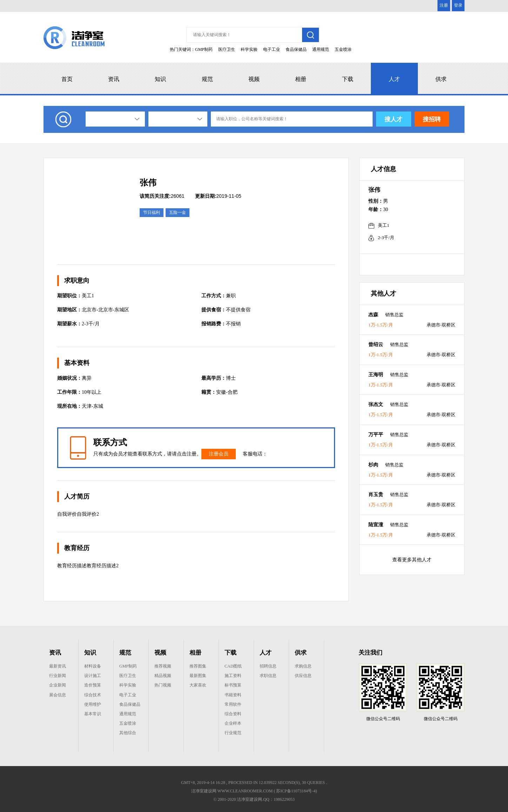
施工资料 (233, 676)
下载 (348, 79)
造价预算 (93, 685)
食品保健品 (296, 49)
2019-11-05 (218, 196)
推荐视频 (163, 666)
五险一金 (178, 212)
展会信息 (58, 695)
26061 (162, 196)
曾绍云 (376, 344)
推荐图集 (198, 666)
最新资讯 (58, 666)
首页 (67, 79)
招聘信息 (268, 666)
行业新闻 (58, 676)
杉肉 (373, 465)
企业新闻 (58, 685)
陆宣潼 (376, 525)
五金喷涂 (343, 49)
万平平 (376, 435)
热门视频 (163, 685)
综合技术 (93, 695)
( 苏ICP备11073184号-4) (295, 791)
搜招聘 (432, 119)
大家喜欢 (198, 685)
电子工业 (272, 49)
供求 (441, 79)
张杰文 (376, 404)
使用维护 (93, 704)
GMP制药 (204, 49)
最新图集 (198, 676)
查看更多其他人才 (412, 560)
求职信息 (268, 676)
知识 (160, 79)
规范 (207, 79)
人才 (394, 79)
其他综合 (128, 733)
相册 (301, 79)
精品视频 (163, 676)
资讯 (114, 79)
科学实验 (249, 49)
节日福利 (152, 212)
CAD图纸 (233, 666)
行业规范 (233, 733)
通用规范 (321, 49)
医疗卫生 (227, 49)
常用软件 (233, 704)
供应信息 (303, 676)
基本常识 (93, 714)
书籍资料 (233, 695)
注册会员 (219, 454)
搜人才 (393, 119)
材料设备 (93, 666)
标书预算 (233, 685)
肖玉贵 (376, 495)
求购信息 (303, 666)
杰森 (373, 315)
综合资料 (233, 714)
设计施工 (93, 676)
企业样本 (233, 723)
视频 (254, 79)
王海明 (376, 375)
